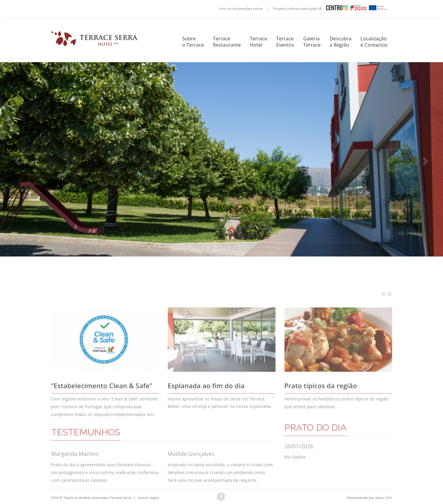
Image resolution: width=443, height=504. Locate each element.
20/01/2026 (299, 460)
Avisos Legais (149, 497)
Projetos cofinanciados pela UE (332, 8)
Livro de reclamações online (241, 8)
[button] (17, 159)
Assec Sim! (384, 497)
